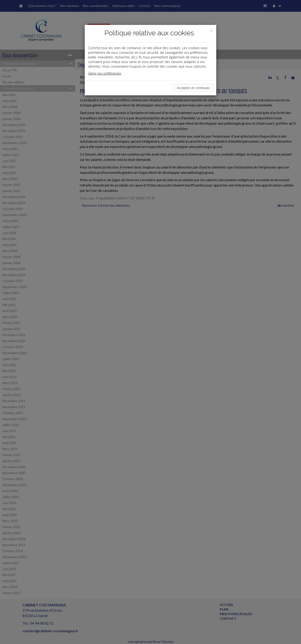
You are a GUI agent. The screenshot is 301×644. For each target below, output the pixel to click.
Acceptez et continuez (193, 88)
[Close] (211, 31)
